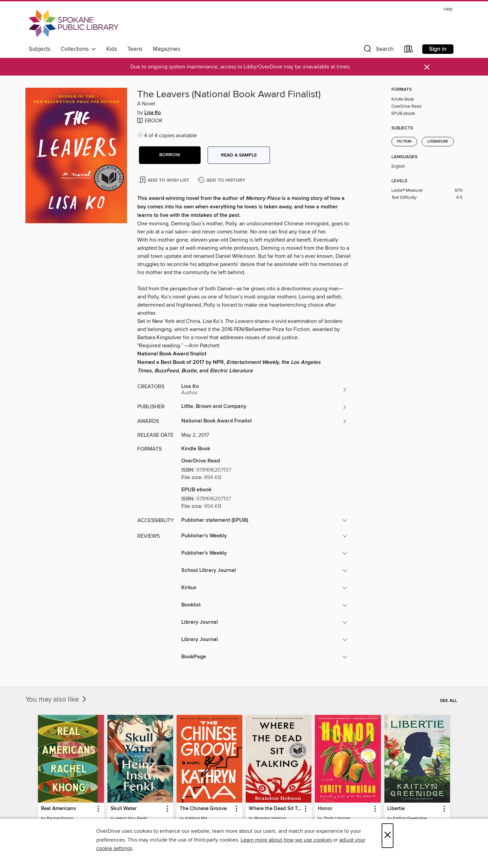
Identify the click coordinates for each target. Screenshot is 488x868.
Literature (438, 142)
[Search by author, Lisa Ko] (264, 390)
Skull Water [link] (124, 809)
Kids (112, 49)
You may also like (57, 700)
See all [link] (449, 701)
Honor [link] (325, 809)
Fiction (404, 142)
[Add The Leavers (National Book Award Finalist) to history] (222, 180)
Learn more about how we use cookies (286, 840)
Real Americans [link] (58, 809)
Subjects (40, 49)
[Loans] (409, 50)
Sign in (438, 49)
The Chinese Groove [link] (203, 809)
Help (448, 9)
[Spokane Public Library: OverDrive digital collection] (74, 23)
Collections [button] (78, 49)
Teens (135, 49)
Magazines (167, 49)
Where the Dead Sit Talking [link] (275, 809)
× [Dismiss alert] (427, 67)
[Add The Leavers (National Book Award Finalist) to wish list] (165, 180)
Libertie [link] (396, 809)
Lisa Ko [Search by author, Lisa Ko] (153, 113)
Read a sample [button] (239, 155)
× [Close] (388, 836)
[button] (378, 50)
